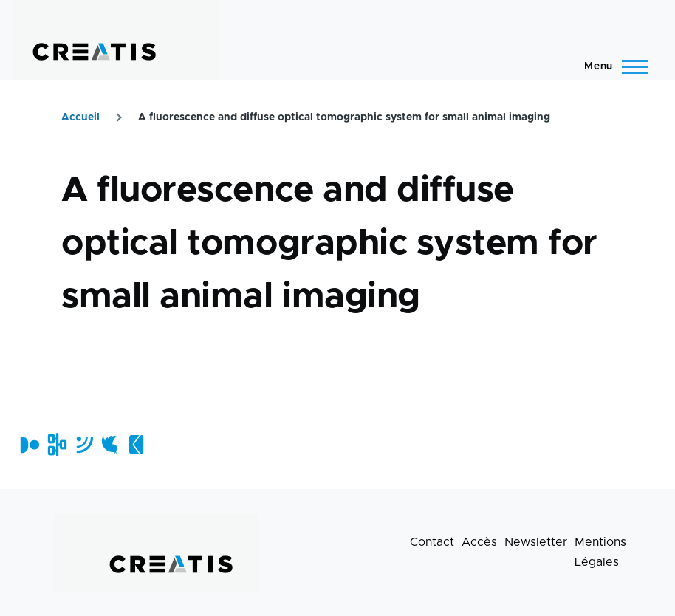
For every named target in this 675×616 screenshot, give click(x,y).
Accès (479, 542)
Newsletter (536, 542)
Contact (432, 542)
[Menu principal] (612, 66)
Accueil (80, 117)
